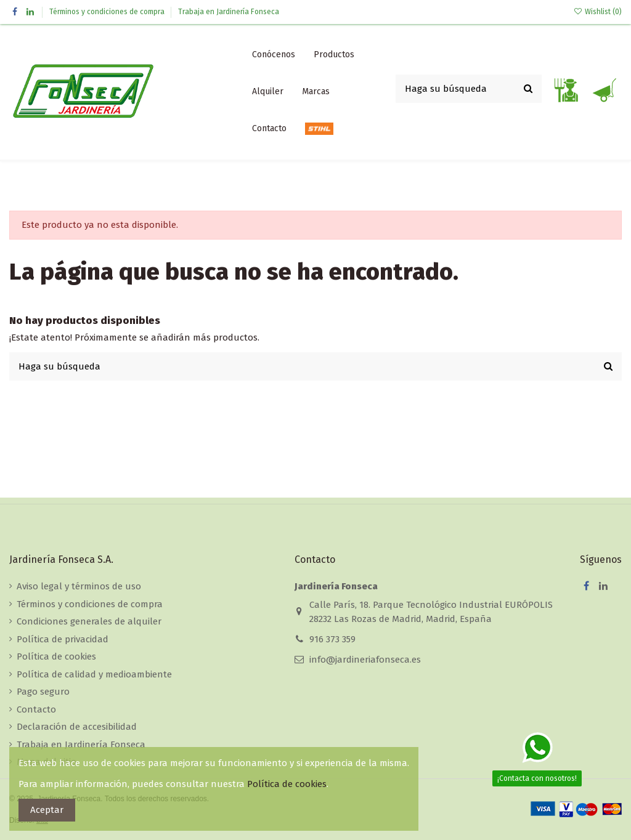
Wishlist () (598, 12)
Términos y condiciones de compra (108, 12)
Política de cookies (56, 656)
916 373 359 (332, 639)
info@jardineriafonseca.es (365, 660)
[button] (334, 55)
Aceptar (47, 810)
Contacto (36, 709)
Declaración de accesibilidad (77, 727)
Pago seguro (43, 692)
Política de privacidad (63, 639)
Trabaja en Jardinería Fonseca (229, 12)
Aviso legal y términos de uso (79, 586)
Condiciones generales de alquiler (89, 621)
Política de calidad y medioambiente (94, 674)
